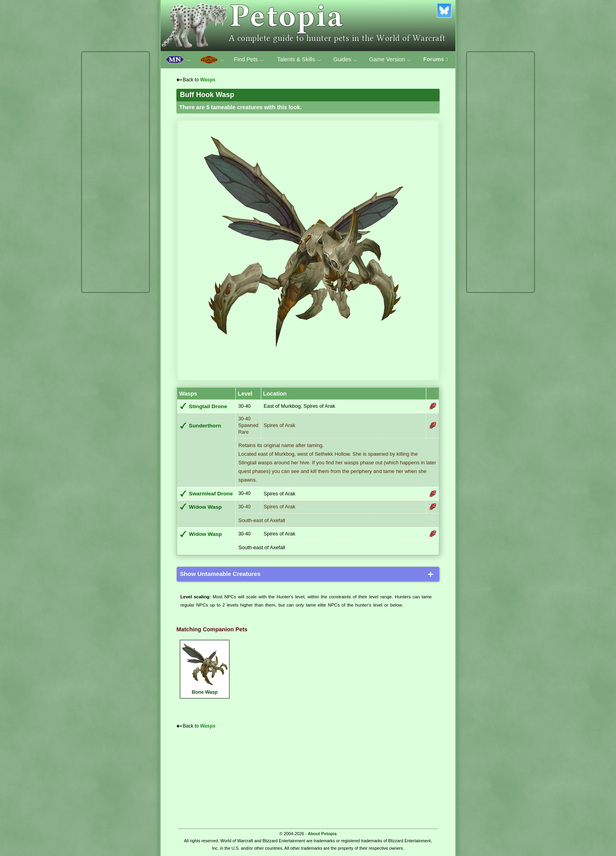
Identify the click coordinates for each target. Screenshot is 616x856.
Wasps (208, 80)
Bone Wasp (205, 668)
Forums (437, 59)
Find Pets (249, 60)
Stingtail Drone (208, 406)
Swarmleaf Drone (211, 494)
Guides (346, 60)
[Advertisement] (115, 172)
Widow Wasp (205, 507)
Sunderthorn (205, 426)
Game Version (390, 60)
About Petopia (322, 834)
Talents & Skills (299, 60)
